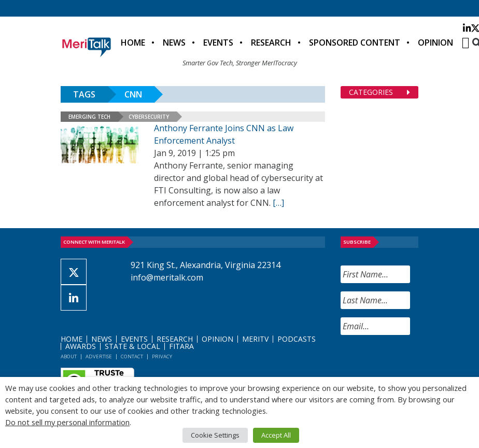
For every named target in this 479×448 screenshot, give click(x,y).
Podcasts (297, 339)
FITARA (181, 346)
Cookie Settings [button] (215, 435)
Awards (81, 346)
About (69, 356)
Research (271, 43)
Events (218, 43)
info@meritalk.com (167, 277)
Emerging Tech (89, 117)
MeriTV (255, 339)
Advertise (99, 356)
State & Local (132, 346)
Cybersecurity (149, 117)
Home (133, 43)
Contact (132, 356)
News (174, 43)
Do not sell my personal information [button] (67, 422)
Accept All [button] (276, 435)
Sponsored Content (355, 43)
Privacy (162, 356)
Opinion (435, 43)
